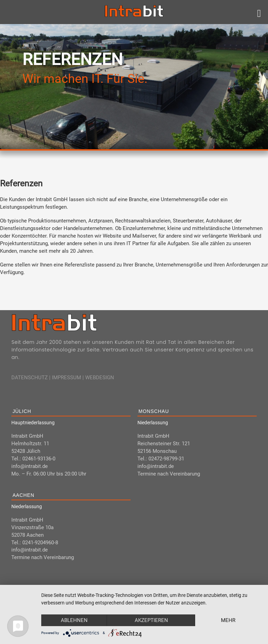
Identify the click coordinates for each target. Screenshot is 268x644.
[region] (134, 87)
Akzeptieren (151, 620)
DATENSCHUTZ (30, 378)
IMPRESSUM (66, 378)
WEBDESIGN (100, 378)
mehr (228, 620)
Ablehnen (74, 620)
